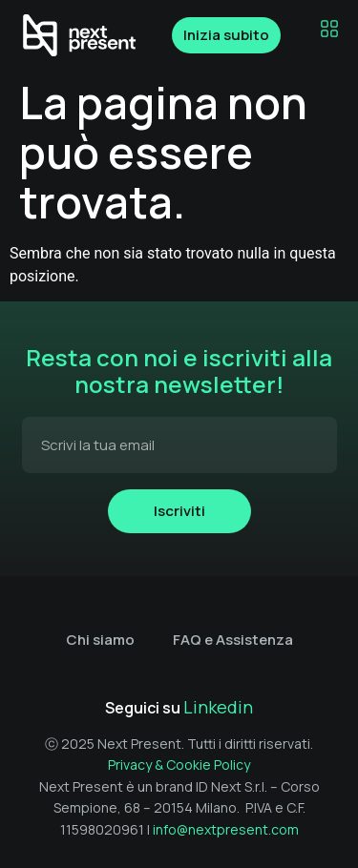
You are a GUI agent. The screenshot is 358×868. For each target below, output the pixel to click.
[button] (329, 30)
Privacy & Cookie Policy (179, 765)
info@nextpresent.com (226, 829)
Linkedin (218, 707)
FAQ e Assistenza (233, 640)
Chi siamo (100, 640)
